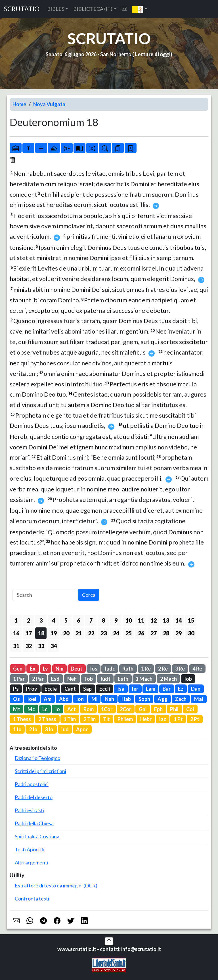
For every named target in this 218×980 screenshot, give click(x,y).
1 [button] (16, 620)
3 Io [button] (49, 729)
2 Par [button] (38, 679)
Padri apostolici (32, 784)
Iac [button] (163, 719)
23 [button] (104, 633)
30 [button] (191, 633)
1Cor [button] (107, 709)
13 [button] (166, 620)
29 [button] (179, 633)
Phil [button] (174, 709)
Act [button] (72, 709)
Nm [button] (59, 669)
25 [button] (129, 633)
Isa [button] (121, 689)
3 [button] (41, 620)
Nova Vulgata (49, 104)
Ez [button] (181, 689)
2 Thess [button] (47, 719)
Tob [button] (88, 679)
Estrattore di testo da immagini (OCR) (56, 885)
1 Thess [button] (22, 719)
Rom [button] (89, 709)
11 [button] (141, 620)
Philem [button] (125, 719)
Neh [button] (72, 679)
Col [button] (190, 709)
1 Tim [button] (70, 719)
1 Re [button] (146, 669)
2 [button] (29, 620)
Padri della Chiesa (34, 823)
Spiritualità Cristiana (37, 836)
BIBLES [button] (56, 9)
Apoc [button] (82, 729)
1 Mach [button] (144, 679)
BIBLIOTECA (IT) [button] (93, 9)
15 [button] (191, 620)
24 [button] (116, 633)
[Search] (45, 595)
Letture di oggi (153, 54)
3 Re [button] (180, 669)
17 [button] (29, 633)
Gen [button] (18, 669)
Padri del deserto (34, 797)
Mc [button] (31, 709)
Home (19, 104)
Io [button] (57, 709)
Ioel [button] (32, 699)
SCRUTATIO (22, 9)
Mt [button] (17, 709)
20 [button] (66, 633)
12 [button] (154, 620)
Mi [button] (94, 699)
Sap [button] (87, 689)
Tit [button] (106, 719)
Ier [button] (135, 689)
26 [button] (141, 633)
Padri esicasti (29, 810)
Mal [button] (199, 699)
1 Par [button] (19, 679)
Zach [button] (181, 699)
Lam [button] (151, 689)
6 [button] (78, 620)
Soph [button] (144, 699)
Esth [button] (123, 679)
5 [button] (66, 620)
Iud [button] (65, 729)
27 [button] (154, 633)
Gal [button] (143, 709)
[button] (140, 9)
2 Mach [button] (168, 679)
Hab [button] (126, 699)
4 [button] (54, 620)
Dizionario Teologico (37, 758)
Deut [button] (76, 669)
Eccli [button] (105, 689)
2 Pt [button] (195, 719)
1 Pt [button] (178, 719)
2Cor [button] (125, 709)
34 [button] (54, 646)
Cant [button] (70, 689)
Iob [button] (188, 679)
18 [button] (41, 633)
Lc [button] (45, 709)
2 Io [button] (33, 729)
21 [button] (79, 633)
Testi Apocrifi (30, 849)
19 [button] (54, 633)
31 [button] (16, 646)
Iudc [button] (110, 669)
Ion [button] (80, 699)
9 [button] (116, 620)
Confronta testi (32, 899)
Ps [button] (16, 689)
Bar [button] (167, 689)
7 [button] (91, 620)
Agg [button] (163, 699)
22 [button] (91, 633)
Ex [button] (33, 669)
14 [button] (179, 620)
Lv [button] (45, 669)
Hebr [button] (146, 719)
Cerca (89, 595)
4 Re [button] (197, 669)
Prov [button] (32, 689)
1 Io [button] (17, 729)
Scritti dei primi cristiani (40, 771)
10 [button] (129, 620)
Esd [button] (55, 679)
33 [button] (41, 646)
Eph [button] (158, 709)
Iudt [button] (105, 679)
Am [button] (48, 699)
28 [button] (166, 633)
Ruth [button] (128, 669)
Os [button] (16, 699)
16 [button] (16, 633)
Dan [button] (196, 689)
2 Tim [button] (90, 719)
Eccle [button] (51, 689)
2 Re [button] (163, 669)
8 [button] (103, 620)
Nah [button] (109, 699)
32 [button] (29, 646)
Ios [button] (94, 669)
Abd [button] (64, 699)
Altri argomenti (32, 862)
